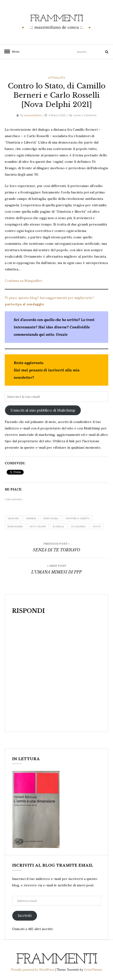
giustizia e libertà (77, 518)
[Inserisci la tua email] (56, 397)
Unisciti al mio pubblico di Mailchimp (43, 410)
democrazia (51, 518)
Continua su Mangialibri (23, 281)
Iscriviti (25, 915)
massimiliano (33, 115)
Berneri (31, 518)
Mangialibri (15, 526)
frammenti (56, 19)
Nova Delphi (38, 526)
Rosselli (58, 526)
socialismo (78, 526)
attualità (57, 78)
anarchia (13, 518)
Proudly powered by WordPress (33, 970)
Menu (14, 51)
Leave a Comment (85, 115)
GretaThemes (93, 970)
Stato (97, 526)
